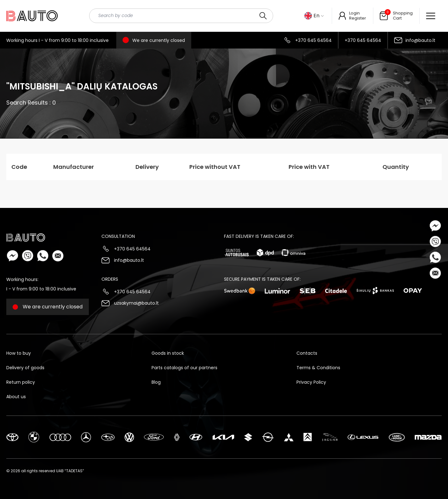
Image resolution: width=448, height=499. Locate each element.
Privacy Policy (311, 382)
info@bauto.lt (420, 40)
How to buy (19, 353)
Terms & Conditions (318, 368)
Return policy (21, 382)
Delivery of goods (25, 368)
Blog (156, 382)
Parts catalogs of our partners (184, 368)
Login (354, 13)
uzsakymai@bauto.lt (136, 303)
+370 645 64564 (313, 40)
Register (358, 18)
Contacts (307, 353)
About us (16, 397)
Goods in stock (168, 353)
